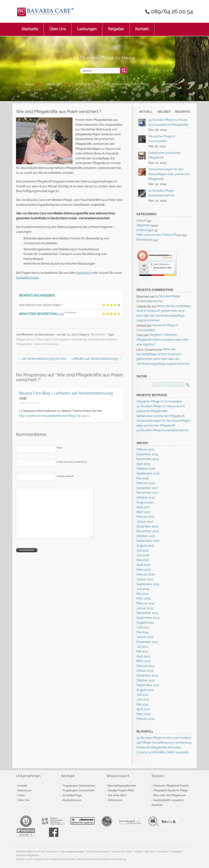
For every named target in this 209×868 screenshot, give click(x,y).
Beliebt (164, 112)
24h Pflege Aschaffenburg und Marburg (164, 743)
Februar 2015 (146, 603)
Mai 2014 (143, 632)
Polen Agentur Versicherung (69, 339)
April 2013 (143, 656)
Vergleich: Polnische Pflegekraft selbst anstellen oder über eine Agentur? (162, 340)
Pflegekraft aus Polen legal (33, 339)
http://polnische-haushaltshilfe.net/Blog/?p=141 (53, 416)
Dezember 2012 (147, 675)
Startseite (30, 27)
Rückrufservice (72, 800)
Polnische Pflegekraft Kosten (171, 786)
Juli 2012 (142, 695)
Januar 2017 (145, 522)
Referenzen (115, 800)
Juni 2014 (143, 627)
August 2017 (145, 502)
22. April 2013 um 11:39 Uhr (29, 403)
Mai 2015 (143, 594)
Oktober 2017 (146, 498)
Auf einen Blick (117, 795)
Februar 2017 (146, 517)
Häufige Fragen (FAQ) (121, 790)
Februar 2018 (146, 483)
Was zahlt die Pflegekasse (169, 795)
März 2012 (143, 714)
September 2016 (148, 541)
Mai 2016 (143, 560)
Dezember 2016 (147, 526)
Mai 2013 (143, 651)
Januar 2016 (145, 579)
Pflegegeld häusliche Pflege (171, 790)
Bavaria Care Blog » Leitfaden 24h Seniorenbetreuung (66, 393)
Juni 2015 (143, 589)
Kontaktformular (27, 278)
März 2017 (144, 512)
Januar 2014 (145, 637)
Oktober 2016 (146, 536)
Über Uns (58, 27)
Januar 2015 (145, 608)
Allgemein (54, 84)
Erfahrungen (85, 84)
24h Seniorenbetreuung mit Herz (42, 359)
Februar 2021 (145, 449)
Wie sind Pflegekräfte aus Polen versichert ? (59, 111)
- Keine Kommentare (45, 344)
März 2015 (144, 598)
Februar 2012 (145, 719)
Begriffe (183, 112)
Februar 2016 (146, 574)
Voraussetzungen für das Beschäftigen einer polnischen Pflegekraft (169, 174)
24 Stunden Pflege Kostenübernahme (162, 430)
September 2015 (148, 584)
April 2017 (143, 507)
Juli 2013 (142, 647)
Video (21, 795)
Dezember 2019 (147, 454)
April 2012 (143, 709)
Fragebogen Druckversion (79, 790)
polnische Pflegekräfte (28, 855)
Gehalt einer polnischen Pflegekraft (161, 416)
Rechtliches (170, 84)
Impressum (25, 790)
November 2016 (148, 531)
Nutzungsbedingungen (72, 852)
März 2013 (144, 661)
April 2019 (143, 464)
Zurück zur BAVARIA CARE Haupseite (163, 752)
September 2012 (148, 685)
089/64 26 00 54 (172, 11)
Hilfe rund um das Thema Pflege (127, 84)
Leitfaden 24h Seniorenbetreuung (96, 359)
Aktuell (146, 112)
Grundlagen (176, 852)
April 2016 (143, 565)
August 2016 (145, 546)
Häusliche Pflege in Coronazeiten (159, 401)
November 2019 (148, 459)
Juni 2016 (143, 555)
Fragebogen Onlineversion (79, 786)
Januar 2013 (145, 671)
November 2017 (148, 493)
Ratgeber (116, 27)
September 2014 (148, 618)
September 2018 (148, 473)
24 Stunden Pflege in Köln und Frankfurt (164, 738)
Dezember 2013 (147, 642)
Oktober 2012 (146, 680)
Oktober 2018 (146, 469)
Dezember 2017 (147, 488)
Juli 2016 (143, 551)
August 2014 (145, 622)
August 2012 (145, 690)
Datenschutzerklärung (98, 852)
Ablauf (29, 84)
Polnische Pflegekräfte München (159, 747)
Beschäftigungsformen (122, 786)
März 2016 (144, 570)
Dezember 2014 (147, 613)
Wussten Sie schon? (122, 852)
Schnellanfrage (72, 795)
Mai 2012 (142, 704)
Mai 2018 (143, 478)
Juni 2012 (143, 700)
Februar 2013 (146, 666)
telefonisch (83, 273)
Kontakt (142, 27)
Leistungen (87, 27)
